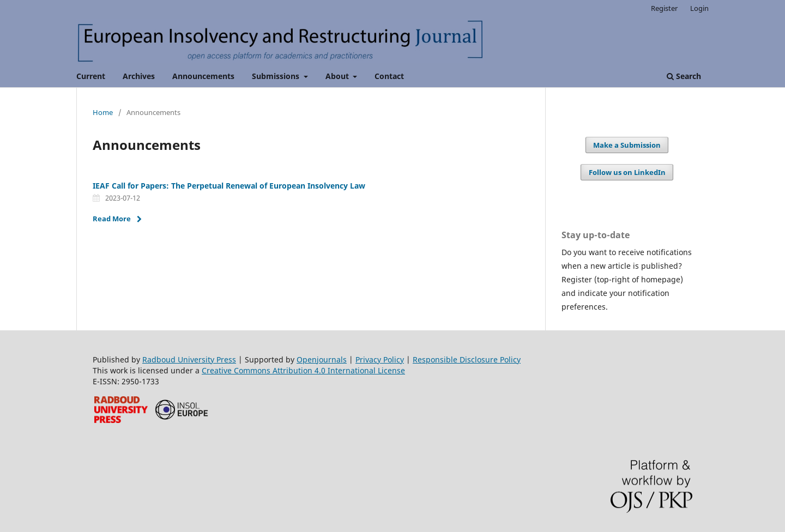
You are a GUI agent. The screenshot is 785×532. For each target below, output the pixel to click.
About (338, 76)
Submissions (277, 76)
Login (699, 8)
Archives (139, 76)
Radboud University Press (189, 359)
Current (91, 76)
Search (684, 76)
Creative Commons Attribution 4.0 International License (303, 370)
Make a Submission (627, 145)
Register (664, 8)
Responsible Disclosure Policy (467, 359)
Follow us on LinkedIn (627, 172)
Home (103, 112)
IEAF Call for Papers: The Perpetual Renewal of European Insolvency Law (229, 186)
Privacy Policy (380, 359)
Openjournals (322, 359)
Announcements (203, 76)
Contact (389, 76)
